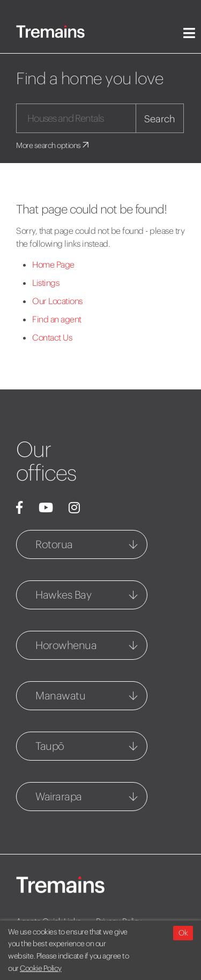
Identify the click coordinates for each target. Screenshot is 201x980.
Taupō (50, 746)
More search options (53, 145)
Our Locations (57, 301)
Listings (46, 283)
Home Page (53, 264)
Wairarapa (59, 796)
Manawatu (60, 695)
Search (160, 119)
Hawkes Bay (63, 595)
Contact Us (52, 337)
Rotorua (54, 544)
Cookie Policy (41, 968)
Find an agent (57, 319)
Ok (183, 933)
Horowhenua (66, 645)
